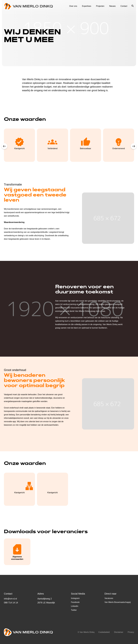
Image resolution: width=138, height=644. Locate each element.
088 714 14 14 (11, 603)
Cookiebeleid (104, 632)
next (134, 146)
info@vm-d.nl (10, 599)
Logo (28, 6)
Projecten (100, 6)
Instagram (75, 598)
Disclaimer (119, 632)
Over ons (73, 6)
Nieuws (112, 6)
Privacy (131, 632)
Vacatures (109, 598)
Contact (124, 6)
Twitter (74, 610)
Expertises (87, 6)
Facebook (75, 602)
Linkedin (75, 606)
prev (4, 146)
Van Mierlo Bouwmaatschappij (118, 602)
